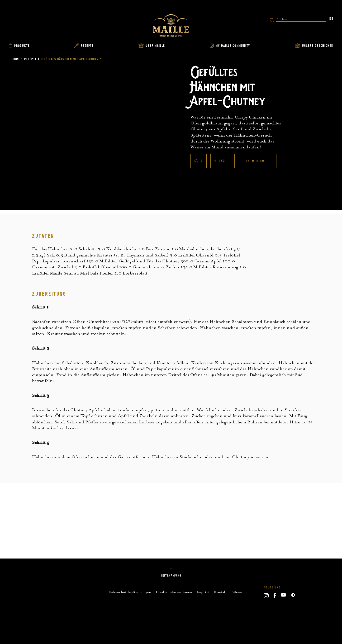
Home (17, 59)
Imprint (203, 592)
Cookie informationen (174, 592)
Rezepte (31, 59)
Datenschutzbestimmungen (130, 592)
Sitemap (238, 592)
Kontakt (220, 592)
